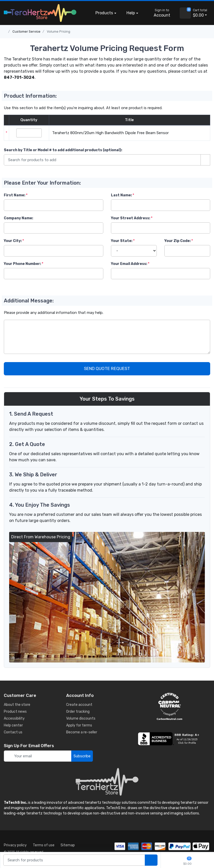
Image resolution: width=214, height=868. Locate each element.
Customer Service (26, 31)
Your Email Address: (129, 264)
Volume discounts (81, 718)
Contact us (13, 732)
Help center (13, 725)
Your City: (13, 241)
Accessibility (14, 718)
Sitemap (68, 845)
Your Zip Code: (177, 241)
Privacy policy (15, 845)
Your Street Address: (131, 218)
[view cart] (185, 13)
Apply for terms (79, 725)
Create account (79, 705)
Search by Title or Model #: (63, 150)
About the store (17, 705)
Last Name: (121, 195)
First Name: (15, 195)
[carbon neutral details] (169, 706)
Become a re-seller (82, 732)
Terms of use (44, 845)
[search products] (151, 860)
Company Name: (18, 218)
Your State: (122, 241)
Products (104, 13)
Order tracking (78, 712)
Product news (15, 712)
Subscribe (82, 756)
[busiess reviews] (169, 739)
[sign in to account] (158, 13)
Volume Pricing (59, 31)
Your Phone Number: (22, 264)
